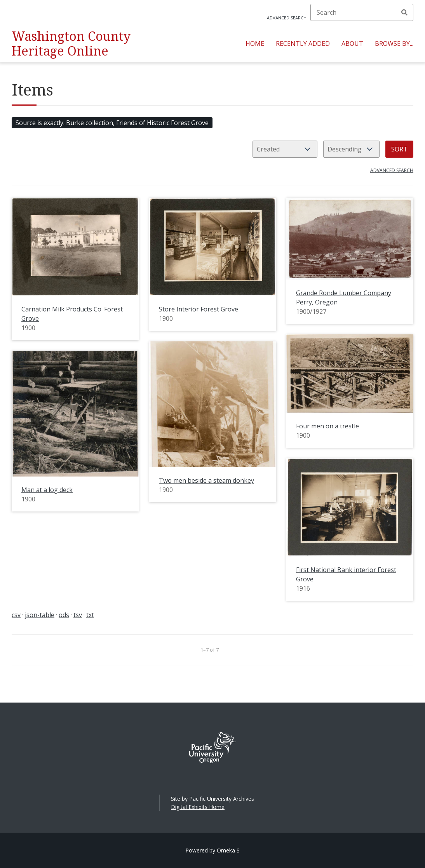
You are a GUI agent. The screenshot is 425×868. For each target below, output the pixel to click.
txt (90, 615)
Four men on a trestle (327, 426)
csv (16, 615)
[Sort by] (285, 149)
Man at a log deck (47, 490)
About (352, 43)
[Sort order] (351, 149)
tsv (78, 615)
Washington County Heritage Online (71, 43)
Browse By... (394, 43)
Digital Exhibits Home (198, 807)
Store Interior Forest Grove (199, 309)
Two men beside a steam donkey (206, 480)
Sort (399, 149)
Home (255, 43)
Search (404, 12)
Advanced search (287, 18)
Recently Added (303, 43)
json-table (40, 615)
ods (64, 615)
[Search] (362, 12)
